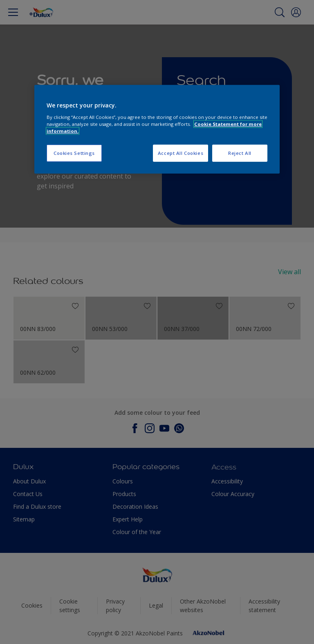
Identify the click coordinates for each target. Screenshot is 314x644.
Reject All (240, 153)
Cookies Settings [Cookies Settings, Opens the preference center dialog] (74, 153)
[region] (157, 129)
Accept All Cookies (181, 153)
